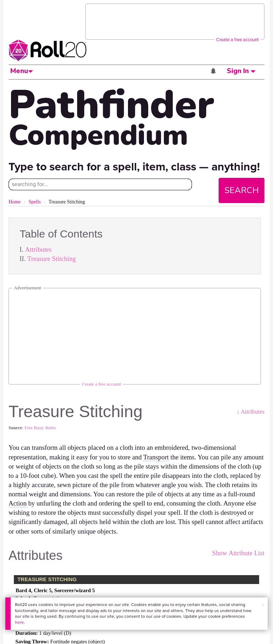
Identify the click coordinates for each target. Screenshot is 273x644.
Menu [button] (22, 71)
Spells (34, 202)
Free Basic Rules (40, 428)
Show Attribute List (238, 553)
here (19, 622)
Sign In (241, 71)
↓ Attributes (250, 412)
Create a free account (237, 40)
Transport (156, 457)
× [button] (263, 605)
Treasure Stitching (52, 259)
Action (18, 503)
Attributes (39, 249)
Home (15, 202)
